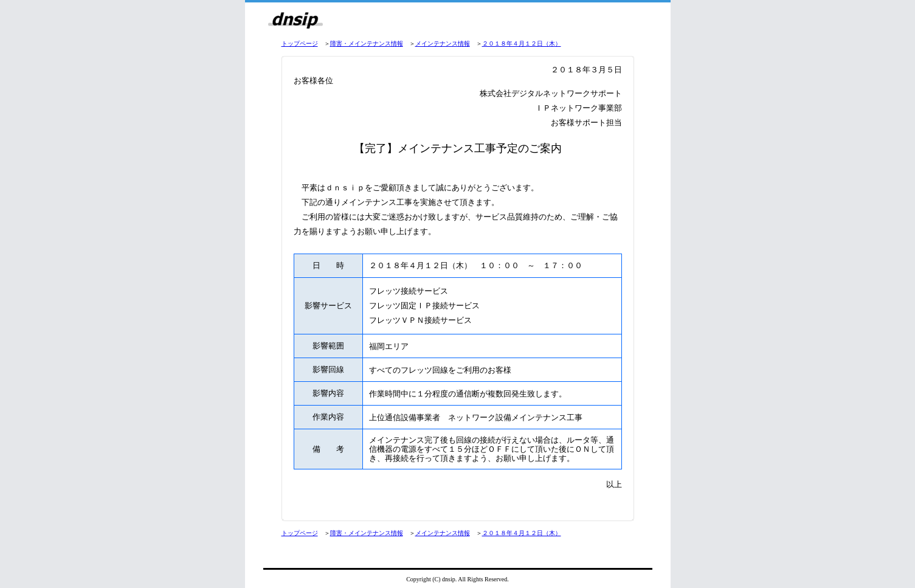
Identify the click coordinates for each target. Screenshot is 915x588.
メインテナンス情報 (443, 43)
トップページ (300, 43)
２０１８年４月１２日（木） (522, 43)
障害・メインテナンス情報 (367, 43)
